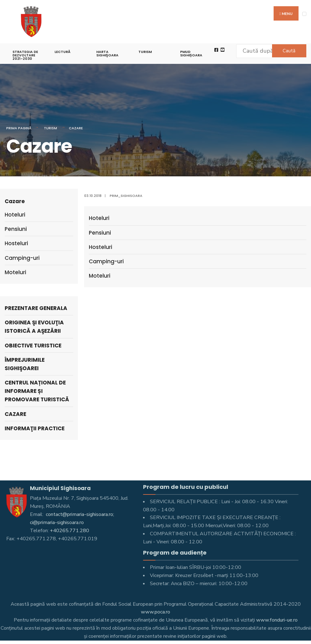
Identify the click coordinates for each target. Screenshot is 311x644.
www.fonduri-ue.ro (277, 620)
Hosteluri (100, 247)
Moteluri (100, 276)
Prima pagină (19, 128)
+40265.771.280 (69, 531)
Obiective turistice (33, 346)
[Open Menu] (304, 14)
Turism (145, 52)
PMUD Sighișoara (191, 53)
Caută (289, 51)
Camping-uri (106, 261)
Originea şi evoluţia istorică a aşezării (34, 327)
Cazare (76, 128)
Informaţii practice (35, 428)
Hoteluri (99, 218)
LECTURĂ (62, 52)
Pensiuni (100, 233)
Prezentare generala (36, 308)
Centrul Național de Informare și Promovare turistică (37, 391)
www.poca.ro (155, 612)
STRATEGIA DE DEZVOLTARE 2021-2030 (25, 55)
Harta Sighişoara (107, 53)
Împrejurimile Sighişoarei (25, 364)
